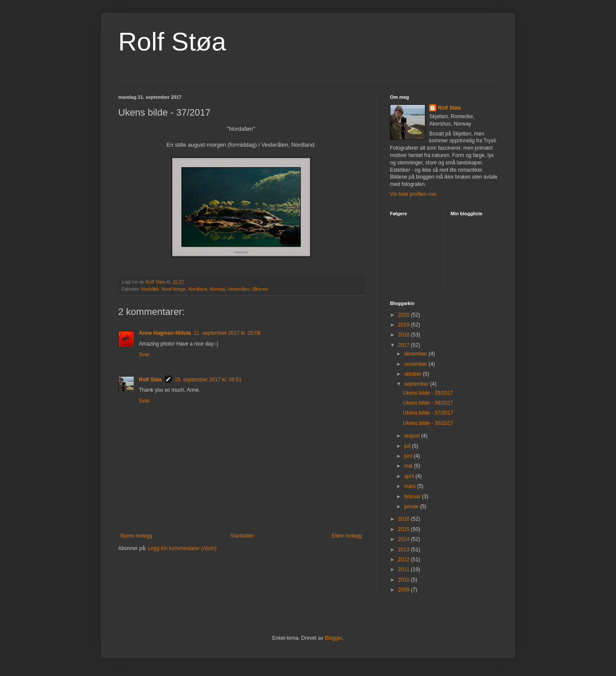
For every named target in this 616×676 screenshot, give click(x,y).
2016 (405, 519)
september (417, 384)
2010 (405, 580)
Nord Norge (173, 289)
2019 (405, 325)
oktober (413, 374)
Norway (217, 289)
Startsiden (242, 536)
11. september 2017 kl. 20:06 (227, 333)
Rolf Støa (172, 42)
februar (413, 497)
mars (411, 486)
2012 (405, 560)
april (410, 476)
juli (408, 446)
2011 (405, 569)
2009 (405, 590)
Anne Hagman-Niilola (165, 333)
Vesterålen (239, 289)
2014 (405, 539)
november (416, 364)
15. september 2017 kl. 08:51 (208, 380)
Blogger (334, 638)
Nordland (198, 289)
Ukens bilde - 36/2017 (428, 423)
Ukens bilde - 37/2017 (428, 413)
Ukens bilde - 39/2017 (428, 393)
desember (416, 354)
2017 (405, 345)
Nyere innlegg (136, 536)
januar (412, 506)
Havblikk (150, 289)
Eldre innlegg (347, 536)
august (413, 436)
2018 (405, 335)
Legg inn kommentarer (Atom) (182, 548)
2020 (405, 315)
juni (409, 456)
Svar (144, 355)
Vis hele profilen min (413, 194)
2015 (405, 529)
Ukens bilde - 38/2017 (428, 403)
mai (409, 466)
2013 (405, 550)
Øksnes (260, 289)
